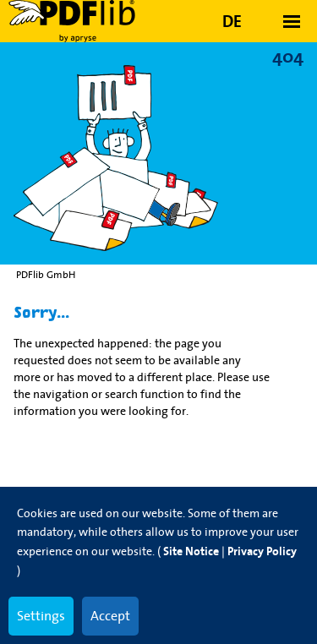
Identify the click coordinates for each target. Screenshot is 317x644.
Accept (110, 615)
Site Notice (191, 551)
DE (232, 21)
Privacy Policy (262, 551)
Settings (41, 615)
